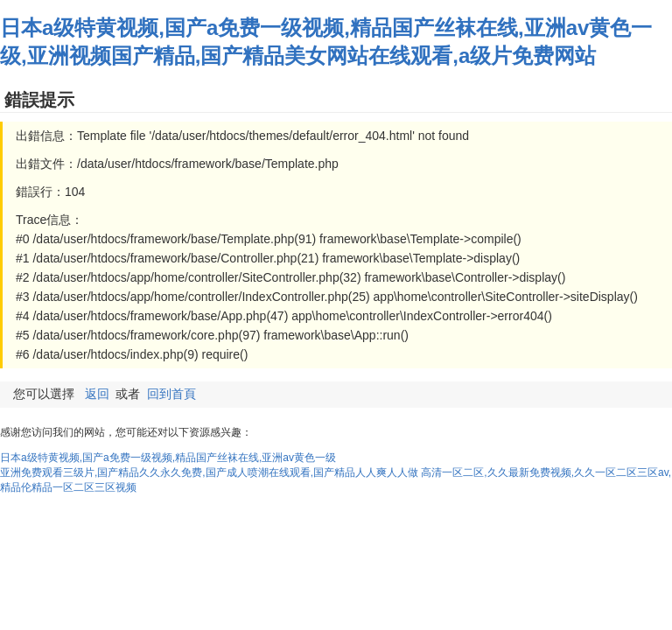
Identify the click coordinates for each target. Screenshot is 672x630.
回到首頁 (171, 394)
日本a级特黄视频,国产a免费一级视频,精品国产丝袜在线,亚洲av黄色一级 (168, 458)
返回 (97, 394)
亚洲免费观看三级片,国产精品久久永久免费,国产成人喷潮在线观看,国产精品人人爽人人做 (209, 472)
